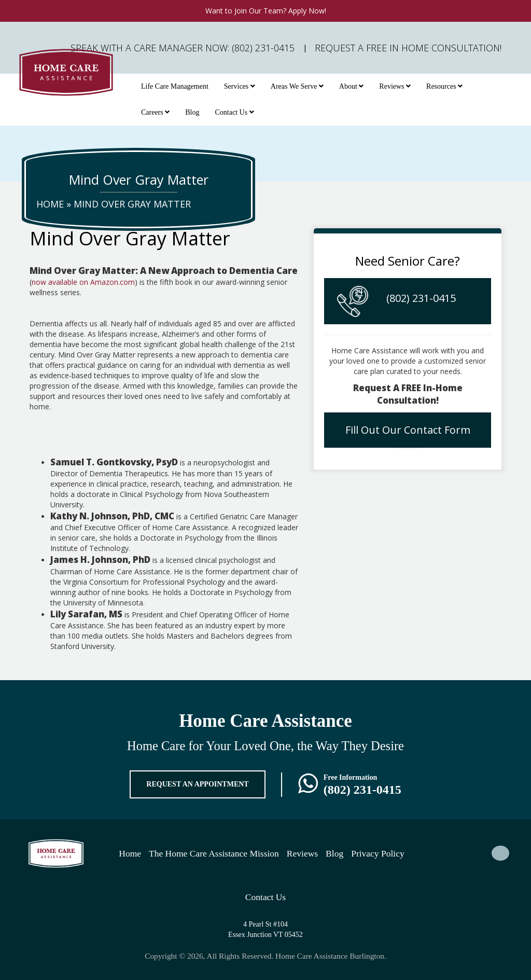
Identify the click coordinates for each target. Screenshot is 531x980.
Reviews (395, 86)
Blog (192, 112)
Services (240, 86)
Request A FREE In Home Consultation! (408, 48)
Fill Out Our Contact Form (408, 430)
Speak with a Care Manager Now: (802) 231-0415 (183, 48)
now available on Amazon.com (83, 282)
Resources (444, 86)
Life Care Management (175, 86)
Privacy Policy (378, 853)
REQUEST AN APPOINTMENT (197, 784)
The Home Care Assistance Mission (214, 853)
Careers (155, 112)
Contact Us (235, 112)
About (352, 86)
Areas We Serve (297, 86)
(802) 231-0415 (421, 298)
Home (50, 204)
